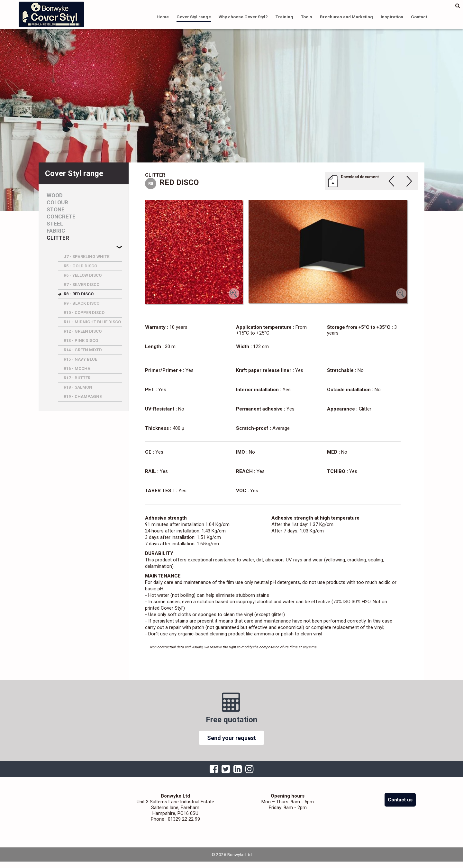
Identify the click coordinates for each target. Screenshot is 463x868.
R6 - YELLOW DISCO (83, 275)
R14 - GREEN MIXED (83, 350)
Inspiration (392, 17)
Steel (55, 224)
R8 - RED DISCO (79, 294)
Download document (360, 177)
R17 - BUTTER (77, 378)
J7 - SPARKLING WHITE (86, 257)
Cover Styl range (194, 17)
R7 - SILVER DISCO (82, 285)
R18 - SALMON (78, 387)
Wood (55, 195)
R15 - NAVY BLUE (80, 359)
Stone (56, 210)
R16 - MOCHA (77, 369)
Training (284, 17)
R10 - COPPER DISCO (84, 313)
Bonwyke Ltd (51, 14)
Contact (419, 17)
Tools (307, 17)
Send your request (232, 738)
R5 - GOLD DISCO (80, 266)
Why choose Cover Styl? (243, 17)
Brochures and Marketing (346, 17)
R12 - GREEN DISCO (83, 331)
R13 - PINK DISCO (81, 341)
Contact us (400, 800)
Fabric (56, 231)
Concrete (61, 217)
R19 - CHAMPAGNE (83, 397)
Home (163, 17)
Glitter (58, 238)
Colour (57, 203)
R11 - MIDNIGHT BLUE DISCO (92, 322)
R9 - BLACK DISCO (82, 303)
